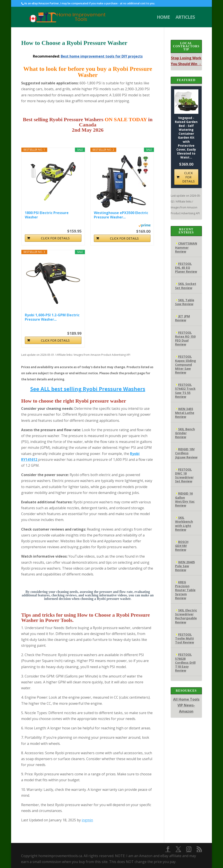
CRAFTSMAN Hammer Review (186, 247)
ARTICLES (185, 18)
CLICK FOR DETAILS (55, 238)
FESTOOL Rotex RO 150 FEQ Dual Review (185, 339)
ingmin (87, 820)
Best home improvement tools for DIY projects (102, 56)
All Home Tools (186, 699)
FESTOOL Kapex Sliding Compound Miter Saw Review (186, 364)
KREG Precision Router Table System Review (185, 590)
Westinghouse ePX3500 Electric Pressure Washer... (121, 215)
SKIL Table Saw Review (185, 302)
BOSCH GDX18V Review (182, 546)
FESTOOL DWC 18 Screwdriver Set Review (184, 475)
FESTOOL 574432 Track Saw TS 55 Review (185, 391)
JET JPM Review (182, 318)
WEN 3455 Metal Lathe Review (185, 413)
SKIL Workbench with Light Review (184, 524)
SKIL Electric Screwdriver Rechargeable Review (186, 616)
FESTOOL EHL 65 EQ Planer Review (186, 268)
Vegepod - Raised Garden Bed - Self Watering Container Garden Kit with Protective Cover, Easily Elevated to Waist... (186, 138)
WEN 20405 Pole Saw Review (185, 566)
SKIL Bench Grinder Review (185, 433)
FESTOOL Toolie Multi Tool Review (185, 638)
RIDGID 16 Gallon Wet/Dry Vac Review (185, 499)
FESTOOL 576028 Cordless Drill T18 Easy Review (185, 662)
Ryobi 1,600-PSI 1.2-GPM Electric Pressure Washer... (52, 317)
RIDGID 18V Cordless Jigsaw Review (186, 453)
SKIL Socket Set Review (186, 286)
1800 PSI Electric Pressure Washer (47, 215)
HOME (163, 18)
